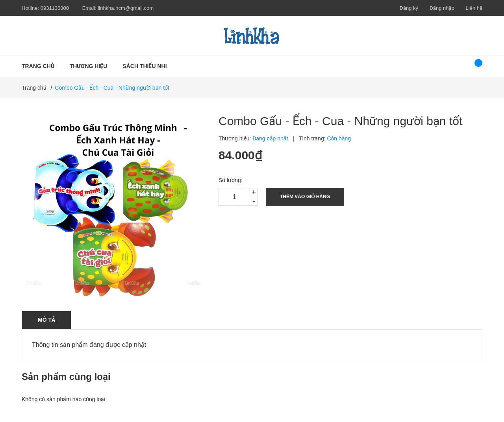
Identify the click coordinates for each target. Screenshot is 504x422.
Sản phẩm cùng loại (66, 377)
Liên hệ (474, 8)
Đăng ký (409, 8)
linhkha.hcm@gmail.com (126, 8)
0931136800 (55, 8)
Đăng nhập (442, 8)
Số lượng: (231, 180)
